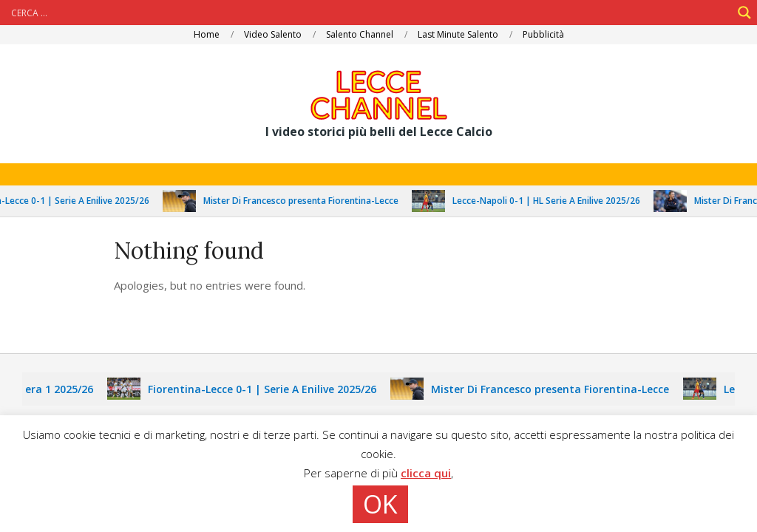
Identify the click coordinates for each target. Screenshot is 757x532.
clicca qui (426, 473)
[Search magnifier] (744, 13)
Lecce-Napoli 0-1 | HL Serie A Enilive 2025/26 (550, 201)
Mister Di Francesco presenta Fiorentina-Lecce (305, 201)
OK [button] (380, 504)
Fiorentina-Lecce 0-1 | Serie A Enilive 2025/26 (266, 389)
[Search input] (370, 13)
